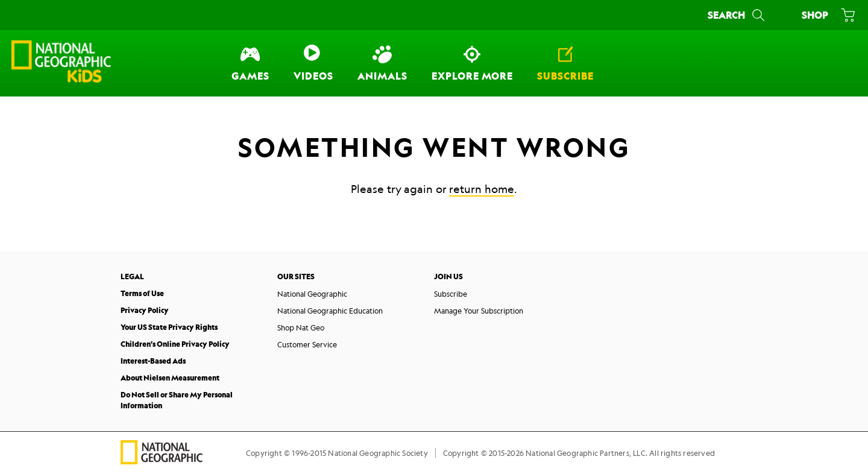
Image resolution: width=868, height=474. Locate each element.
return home (482, 189)
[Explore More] (472, 63)
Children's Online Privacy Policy (175, 344)
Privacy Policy (145, 310)
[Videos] (313, 63)
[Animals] (382, 63)
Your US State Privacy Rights (169, 327)
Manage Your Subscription (479, 311)
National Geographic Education (330, 311)
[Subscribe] (565, 63)
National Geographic (312, 294)
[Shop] (826, 15)
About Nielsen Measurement (170, 378)
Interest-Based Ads (153, 361)
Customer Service (307, 344)
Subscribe (451, 294)
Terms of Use (142, 293)
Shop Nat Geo (301, 327)
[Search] (737, 15)
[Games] (250, 63)
